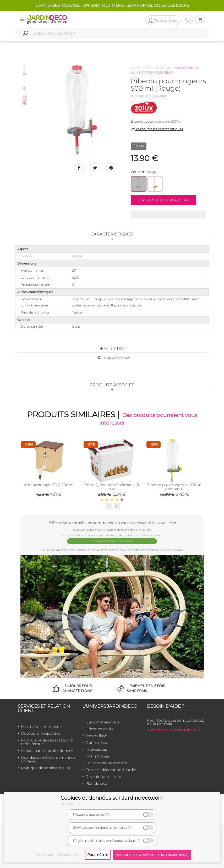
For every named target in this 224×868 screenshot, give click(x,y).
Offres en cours (99, 729)
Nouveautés (96, 749)
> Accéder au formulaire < (173, 730)
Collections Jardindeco (106, 763)
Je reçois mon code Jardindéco (112, 541)
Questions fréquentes (41, 733)
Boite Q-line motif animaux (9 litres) (112, 487)
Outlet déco (96, 742)
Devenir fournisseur (103, 776)
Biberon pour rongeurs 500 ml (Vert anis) (174, 487)
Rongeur (163, 68)
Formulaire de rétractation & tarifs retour (47, 742)
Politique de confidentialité (46, 768)
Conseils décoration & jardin (111, 770)
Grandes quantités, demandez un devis (48, 759)
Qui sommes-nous (102, 722)
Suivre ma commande (41, 726)
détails (71, 804)
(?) (107, 814)
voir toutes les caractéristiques (157, 129)
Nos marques (98, 756)
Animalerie (141, 68)
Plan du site (96, 783)
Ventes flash (96, 735)
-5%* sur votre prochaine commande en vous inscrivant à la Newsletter (112, 523)
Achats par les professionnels (48, 750)
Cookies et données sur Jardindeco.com (112, 798)
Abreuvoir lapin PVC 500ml (49, 485)
